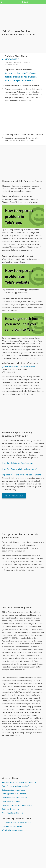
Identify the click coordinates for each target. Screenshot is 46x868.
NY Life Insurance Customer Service (16, 823)
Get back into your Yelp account (19, 80)
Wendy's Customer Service (13, 830)
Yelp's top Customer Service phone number (19, 782)
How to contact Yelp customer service (17, 805)
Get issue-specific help (11, 801)
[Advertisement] (23, 117)
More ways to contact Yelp (13, 813)
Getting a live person (10, 809)
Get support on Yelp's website (14, 794)
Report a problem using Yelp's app (20, 73)
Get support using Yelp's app (14, 790)
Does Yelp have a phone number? (15, 786)
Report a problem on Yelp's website (21, 77)
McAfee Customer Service (12, 826)
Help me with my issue (14, 496)
